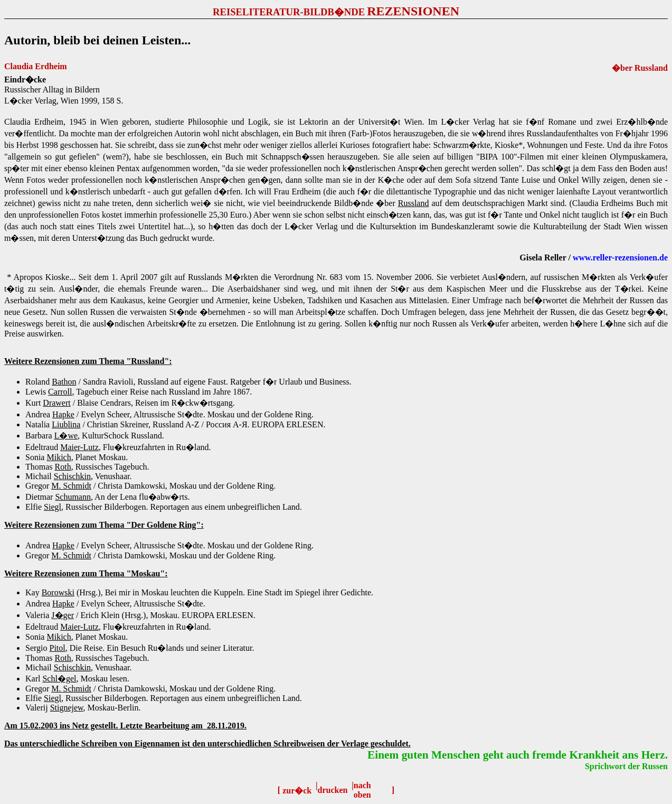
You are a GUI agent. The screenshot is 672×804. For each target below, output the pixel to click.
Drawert (56, 403)
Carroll (60, 392)
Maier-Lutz (79, 447)
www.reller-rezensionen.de (620, 258)
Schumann (73, 497)
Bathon (64, 382)
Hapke (63, 414)
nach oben (362, 790)
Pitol (57, 648)
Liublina (66, 424)
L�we (66, 436)
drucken (333, 790)
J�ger (63, 615)
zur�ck (297, 791)
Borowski (58, 592)
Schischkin (72, 476)
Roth (63, 467)
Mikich (59, 457)
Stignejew (67, 708)
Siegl (53, 507)
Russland (414, 203)
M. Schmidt (71, 486)
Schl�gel (59, 679)
